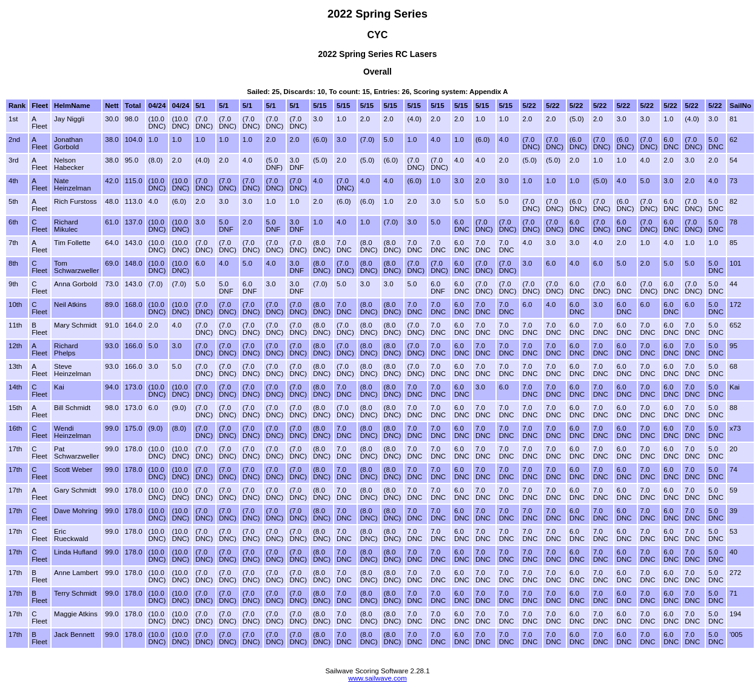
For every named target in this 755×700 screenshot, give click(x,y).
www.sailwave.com (377, 678)
